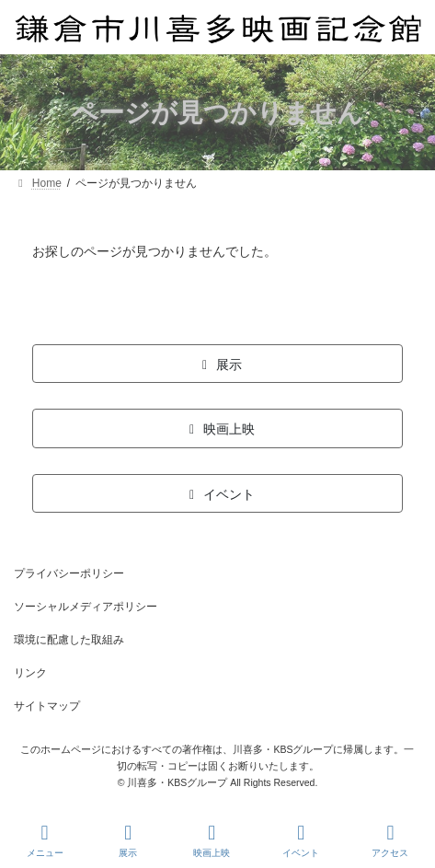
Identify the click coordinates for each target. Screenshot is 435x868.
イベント (301, 840)
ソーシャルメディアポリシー (86, 607)
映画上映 (212, 840)
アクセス (390, 840)
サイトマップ (47, 706)
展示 (129, 840)
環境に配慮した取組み (69, 640)
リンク (30, 673)
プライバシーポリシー (69, 573)
